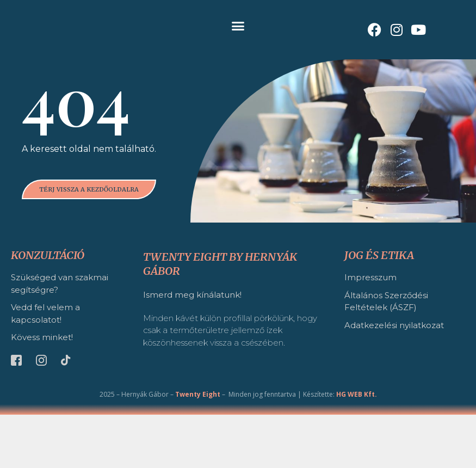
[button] (238, 26)
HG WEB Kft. (357, 448)
